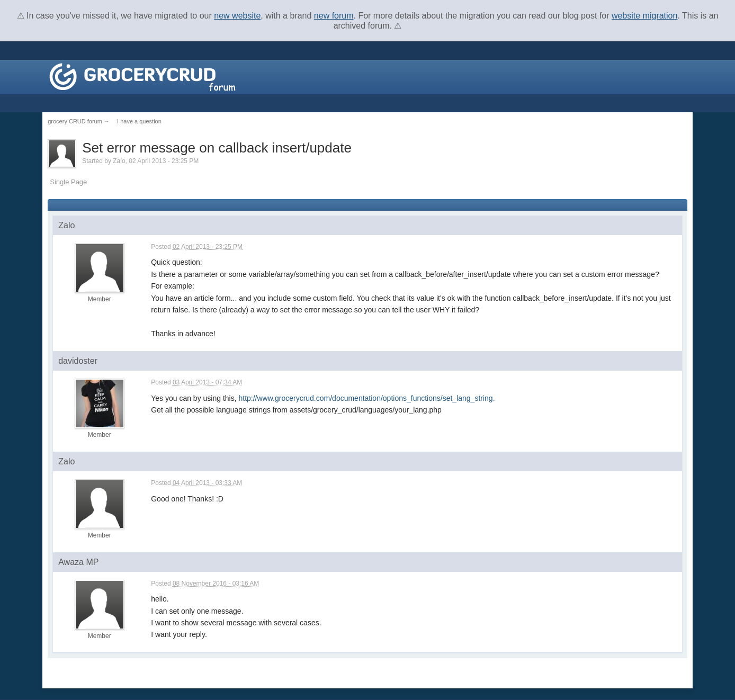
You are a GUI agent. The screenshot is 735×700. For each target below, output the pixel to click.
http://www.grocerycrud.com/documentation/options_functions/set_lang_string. (366, 398)
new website (237, 16)
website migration (645, 16)
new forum (334, 16)
